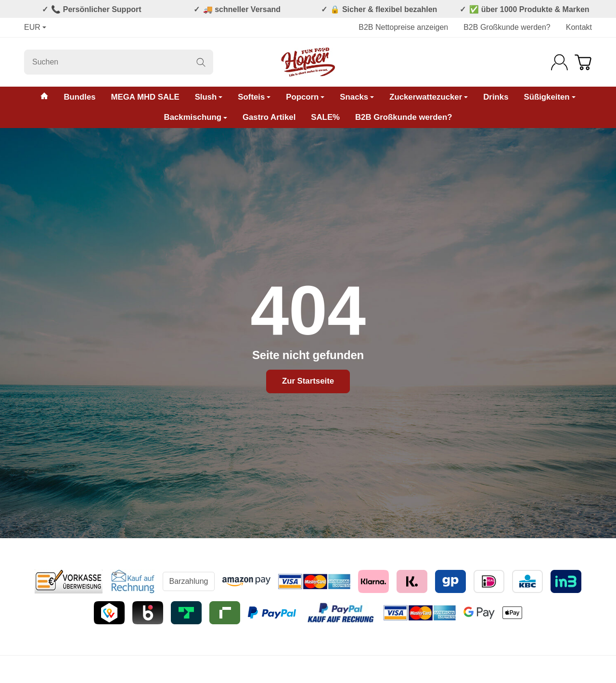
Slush (209, 97)
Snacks (357, 97)
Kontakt (579, 27)
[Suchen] (119, 62)
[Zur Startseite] (308, 62)
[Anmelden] (559, 62)
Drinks (496, 97)
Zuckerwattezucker (429, 97)
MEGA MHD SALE (145, 97)
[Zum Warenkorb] (583, 62)
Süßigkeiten (549, 97)
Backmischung (196, 117)
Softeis (254, 97)
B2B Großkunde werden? (507, 27)
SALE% (325, 117)
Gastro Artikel (269, 117)
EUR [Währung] (35, 27)
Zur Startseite (308, 381)
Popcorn (305, 97)
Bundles (79, 97)
